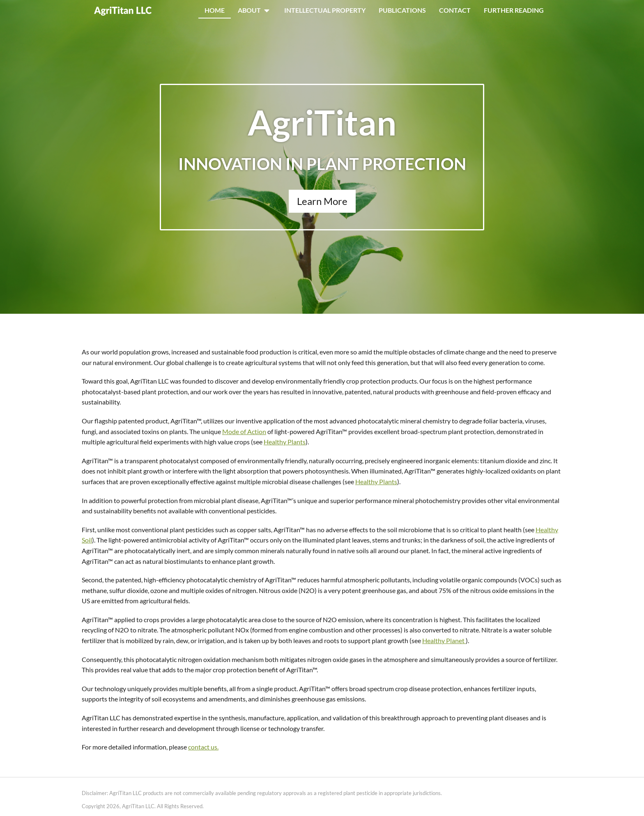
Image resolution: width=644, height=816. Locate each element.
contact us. (203, 747)
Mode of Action (244, 431)
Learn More (322, 201)
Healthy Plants (285, 442)
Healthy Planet (444, 640)
